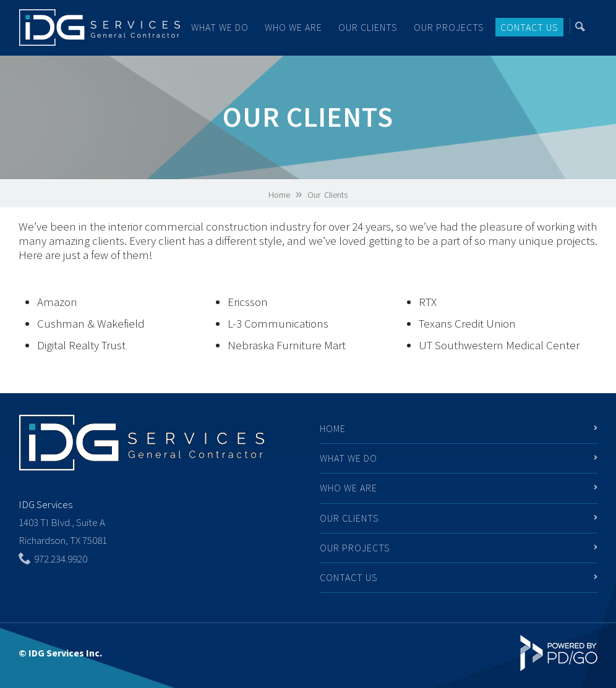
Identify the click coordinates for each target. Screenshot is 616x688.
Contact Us (529, 27)
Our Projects (449, 27)
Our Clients (368, 27)
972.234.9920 (61, 559)
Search (584, 26)
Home (279, 195)
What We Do (349, 458)
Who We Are (293, 27)
